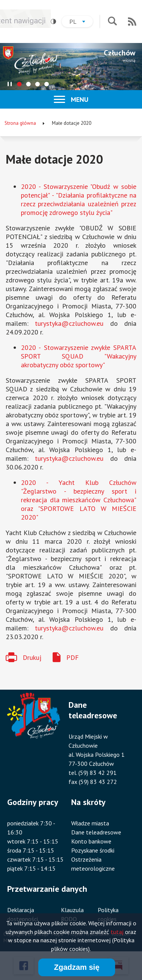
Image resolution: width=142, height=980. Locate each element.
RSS (132, 21)
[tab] (19, 84)
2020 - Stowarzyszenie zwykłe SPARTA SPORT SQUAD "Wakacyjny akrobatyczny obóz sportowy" (79, 356)
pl (81, 22)
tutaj (117, 932)
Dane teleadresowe (96, 832)
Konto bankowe (91, 841)
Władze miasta (90, 823)
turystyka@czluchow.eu (69, 323)
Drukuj (32, 657)
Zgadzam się (76, 967)
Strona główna (20, 123)
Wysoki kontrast (51, 22)
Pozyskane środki (93, 850)
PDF (73, 657)
